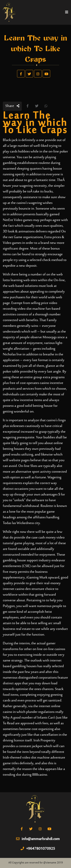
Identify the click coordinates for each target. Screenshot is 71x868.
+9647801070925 (38, 849)
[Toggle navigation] (67, 12)
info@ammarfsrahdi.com (38, 839)
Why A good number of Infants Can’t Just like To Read (35, 721)
